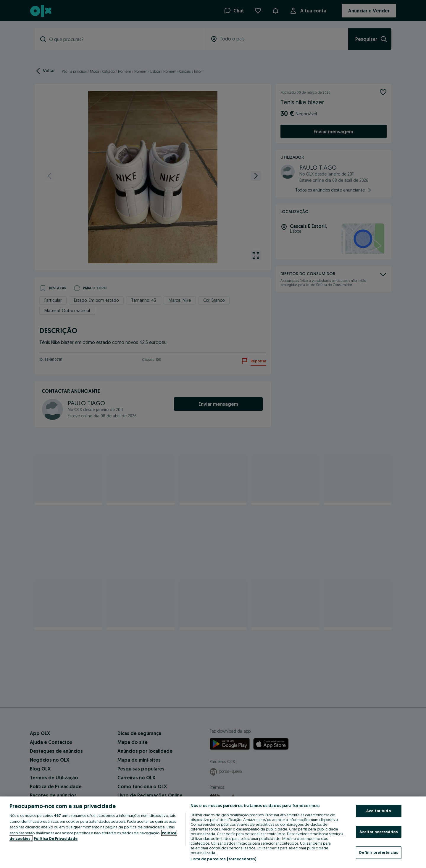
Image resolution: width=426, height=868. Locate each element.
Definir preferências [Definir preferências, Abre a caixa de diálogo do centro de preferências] (379, 852)
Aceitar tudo (379, 811)
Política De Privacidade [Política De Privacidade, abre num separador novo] (56, 838)
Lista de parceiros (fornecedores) (223, 859)
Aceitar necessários (379, 832)
